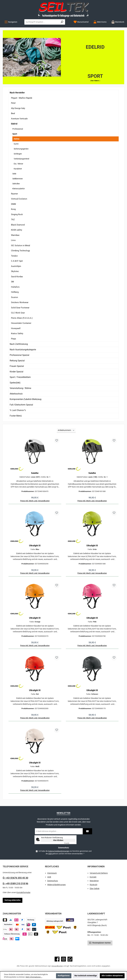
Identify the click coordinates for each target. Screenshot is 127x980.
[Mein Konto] (100, 22)
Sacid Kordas (17, 277)
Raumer (14, 194)
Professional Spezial (19, 355)
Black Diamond (18, 225)
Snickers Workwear (20, 302)
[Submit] (87, 831)
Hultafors (15, 287)
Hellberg (15, 292)
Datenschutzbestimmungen (59, 851)
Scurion (14, 297)
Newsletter (94, 881)
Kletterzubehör (19, 189)
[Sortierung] (66, 430)
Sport (15, 134)
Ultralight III (35, 546)
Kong (13, 209)
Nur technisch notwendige (86, 976)
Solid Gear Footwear (20, 308)
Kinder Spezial (16, 372)
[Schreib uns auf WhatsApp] (70, 959)
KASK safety (17, 230)
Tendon (14, 256)
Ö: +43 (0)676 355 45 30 (15, 878)
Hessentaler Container (21, 323)
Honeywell (16, 328)
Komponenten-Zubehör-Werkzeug (26, 399)
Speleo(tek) (15, 383)
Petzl (13, 103)
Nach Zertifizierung (19, 344)
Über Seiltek (95, 889)
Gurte (16, 144)
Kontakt (93, 877)
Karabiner (18, 169)
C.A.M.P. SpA (17, 261)
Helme (17, 139)
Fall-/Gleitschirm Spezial (21, 405)
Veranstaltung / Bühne (20, 388)
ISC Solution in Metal (21, 246)
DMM (13, 204)
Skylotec (15, 271)
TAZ (13, 220)
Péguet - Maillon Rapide (22, 98)
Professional (18, 129)
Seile (14, 174)
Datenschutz (53, 881)
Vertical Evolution (19, 199)
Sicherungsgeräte (21, 149)
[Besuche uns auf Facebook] (57, 959)
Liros (13, 240)
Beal (13, 113)
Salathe (35, 473)
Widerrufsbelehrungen (56, 885)
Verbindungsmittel (21, 159)
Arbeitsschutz (16, 394)
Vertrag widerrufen (13, 900)
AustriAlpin (16, 266)
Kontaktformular (23, 892)
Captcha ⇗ (70, 843)
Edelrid (14, 124)
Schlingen (18, 154)
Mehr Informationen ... (34, 977)
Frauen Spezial (17, 366)
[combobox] (42, 22)
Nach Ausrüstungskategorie (23, 350)
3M (12, 282)
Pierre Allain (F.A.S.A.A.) (22, 318)
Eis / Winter (18, 164)
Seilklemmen (18, 179)
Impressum (52, 873)
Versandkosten (57, 966)
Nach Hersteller (17, 93)
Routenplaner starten (100, 943)
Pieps (14, 339)
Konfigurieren (64, 976)
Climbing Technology (20, 251)
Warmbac (15, 235)
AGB (50, 854)
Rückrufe (93, 885)
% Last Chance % (18, 410)
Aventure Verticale (19, 119)
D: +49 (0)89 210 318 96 (15, 883)
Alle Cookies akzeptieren (112, 976)
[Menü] (11, 22)
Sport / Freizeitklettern (20, 377)
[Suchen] (62, 22)
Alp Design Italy (18, 108)
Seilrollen (16, 184)
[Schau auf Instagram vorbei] (64, 959)
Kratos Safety (17, 333)
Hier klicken (58, 840)
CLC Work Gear (18, 313)
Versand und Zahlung (99, 873)
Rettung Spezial (17, 361)
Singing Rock (17, 214)
